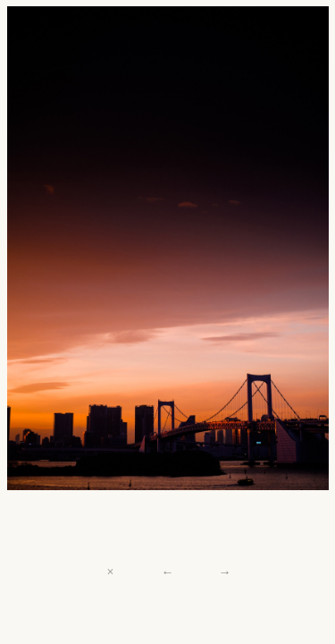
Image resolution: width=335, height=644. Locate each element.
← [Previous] (167, 572)
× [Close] (111, 572)
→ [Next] (224, 572)
